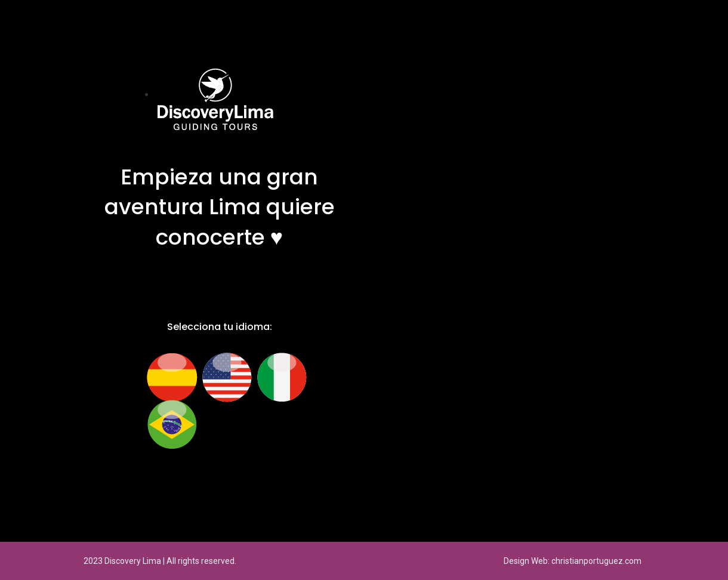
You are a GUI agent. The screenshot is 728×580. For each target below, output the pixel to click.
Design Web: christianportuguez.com (573, 561)
